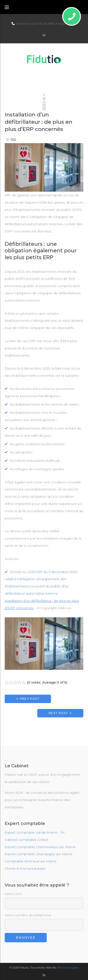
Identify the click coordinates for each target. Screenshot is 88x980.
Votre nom (44, 900)
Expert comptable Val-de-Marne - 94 (35, 832)
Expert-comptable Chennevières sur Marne (40, 847)
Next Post (58, 713)
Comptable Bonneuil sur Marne (31, 861)
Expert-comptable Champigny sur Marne (38, 854)
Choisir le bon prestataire (25, 868)
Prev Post (30, 699)
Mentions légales (68, 967)
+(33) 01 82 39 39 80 (42, 24)
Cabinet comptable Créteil (26, 840)
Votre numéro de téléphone (44, 922)
